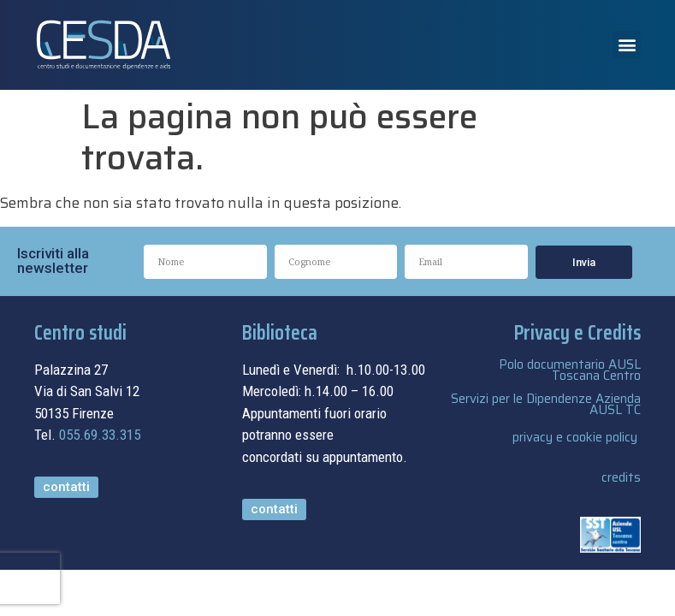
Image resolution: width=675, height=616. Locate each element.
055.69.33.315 (100, 435)
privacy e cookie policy (575, 437)
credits (621, 477)
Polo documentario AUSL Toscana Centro (570, 370)
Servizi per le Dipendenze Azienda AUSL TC (546, 404)
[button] (627, 45)
